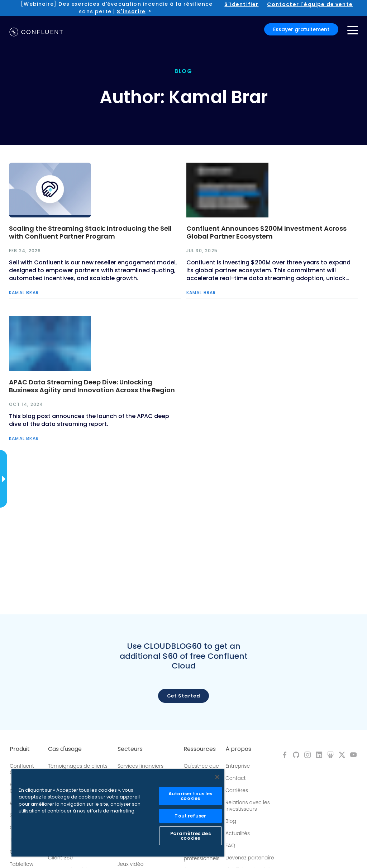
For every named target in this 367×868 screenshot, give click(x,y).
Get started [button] (184, 696)
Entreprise (238, 766)
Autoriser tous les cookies (190, 796)
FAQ (230, 845)
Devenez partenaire (250, 858)
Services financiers (141, 766)
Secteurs (130, 749)
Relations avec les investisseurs (248, 806)
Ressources (200, 749)
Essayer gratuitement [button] (301, 29)
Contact (236, 778)
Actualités (238, 833)
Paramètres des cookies (190, 836)
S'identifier (241, 4)
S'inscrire (131, 11)
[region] (118, 813)
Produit (20, 749)
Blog (231, 821)
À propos (238, 749)
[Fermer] (217, 777)
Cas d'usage (65, 749)
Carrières (237, 790)
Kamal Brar (24, 292)
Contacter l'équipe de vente (310, 4)
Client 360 (60, 858)
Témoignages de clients (78, 766)
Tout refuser (190, 816)
